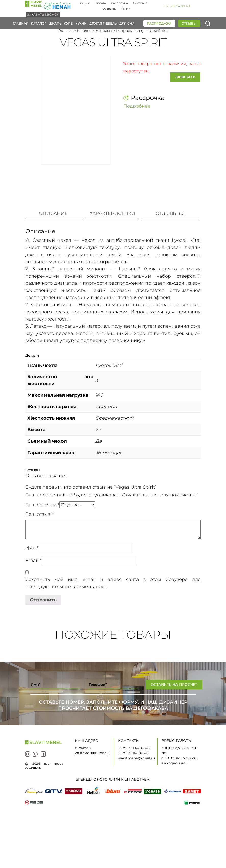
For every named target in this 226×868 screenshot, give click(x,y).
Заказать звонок (43, 14)
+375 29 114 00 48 (133, 753)
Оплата (100, 3)
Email (33, 561)
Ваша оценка (42, 505)
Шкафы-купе (61, 23)
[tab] (53, 214)
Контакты (109, 9)
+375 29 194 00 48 (176, 6)
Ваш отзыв (39, 514)
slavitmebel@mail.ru (136, 758)
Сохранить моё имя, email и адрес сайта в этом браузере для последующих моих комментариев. (113, 583)
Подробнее (137, 106)
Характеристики (112, 213)
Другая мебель (103, 23)
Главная (21, 23)
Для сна (127, 23)
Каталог (39, 23)
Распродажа (159, 23)
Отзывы (189, 23)
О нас (126, 9)
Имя (32, 548)
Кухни (81, 23)
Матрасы (104, 31)
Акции (84, 3)
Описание (53, 213)
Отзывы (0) (170, 213)
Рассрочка (119, 3)
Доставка (140, 3)
